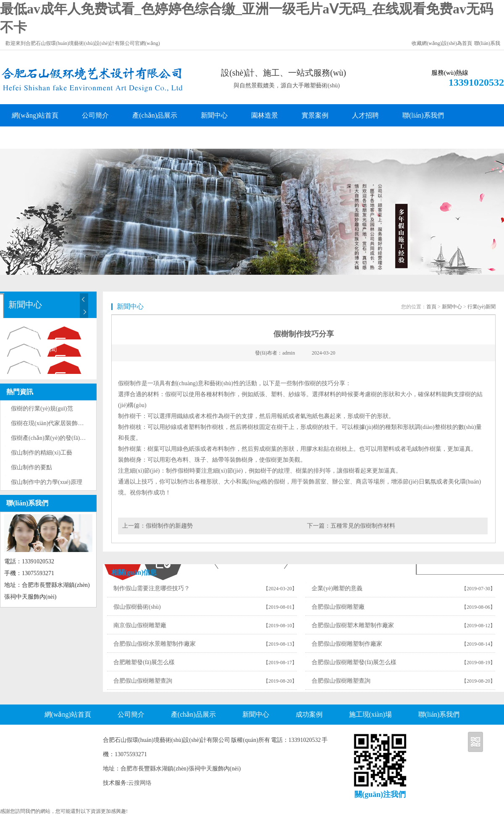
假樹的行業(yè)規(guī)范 (42, 409)
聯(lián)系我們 (423, 115)
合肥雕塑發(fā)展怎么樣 (144, 662)
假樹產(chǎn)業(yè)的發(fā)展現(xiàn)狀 (61, 438)
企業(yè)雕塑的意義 (337, 588)
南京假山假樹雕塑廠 (140, 625)
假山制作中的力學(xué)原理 (47, 482)
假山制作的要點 (31, 467)
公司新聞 (32, 332)
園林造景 (265, 115)
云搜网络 (140, 783)
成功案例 (309, 714)
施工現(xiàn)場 (370, 714)
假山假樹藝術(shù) (137, 607)
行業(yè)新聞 (38, 349)
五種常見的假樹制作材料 (363, 526)
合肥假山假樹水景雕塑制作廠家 (155, 644)
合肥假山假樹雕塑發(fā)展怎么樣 (354, 662)
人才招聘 (365, 115)
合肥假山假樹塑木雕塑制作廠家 (353, 625)
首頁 (431, 307)
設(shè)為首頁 (457, 43)
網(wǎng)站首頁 (35, 115)
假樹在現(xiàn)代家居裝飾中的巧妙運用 (62, 423)
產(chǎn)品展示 (155, 115)
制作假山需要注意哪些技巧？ (152, 588)
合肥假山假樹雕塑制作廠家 (347, 644)
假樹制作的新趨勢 (169, 526)
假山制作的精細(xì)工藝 (42, 453)
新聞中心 (214, 115)
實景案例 (315, 115)
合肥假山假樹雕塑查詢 (143, 681)
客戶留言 (25, 138)
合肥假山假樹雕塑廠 (338, 607)
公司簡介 (95, 115)
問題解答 (32, 366)
